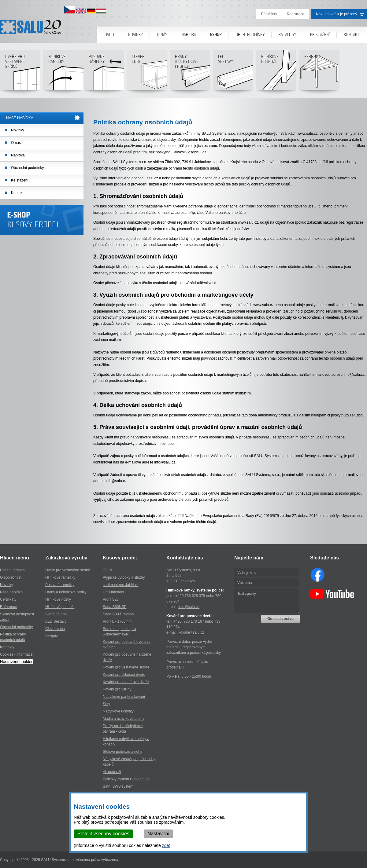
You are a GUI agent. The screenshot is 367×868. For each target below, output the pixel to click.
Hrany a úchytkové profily (66, 592)
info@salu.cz (189, 607)
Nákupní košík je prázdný (337, 14)
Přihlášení (269, 14)
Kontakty (7, 647)
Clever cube (147, 72)
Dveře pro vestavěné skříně (20, 72)
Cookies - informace (16, 654)
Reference (8, 607)
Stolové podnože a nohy (122, 752)
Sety (106, 704)
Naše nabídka (11, 592)
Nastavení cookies (17, 662)
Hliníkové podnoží (276, 72)
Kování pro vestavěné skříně (126, 667)
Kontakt (352, 35)
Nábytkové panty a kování (124, 697)
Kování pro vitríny (117, 689)
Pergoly (319, 72)
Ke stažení (320, 35)
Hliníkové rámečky (63, 72)
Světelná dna (56, 614)
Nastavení (158, 834)
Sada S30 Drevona (118, 614)
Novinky (135, 35)
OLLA (108, 570)
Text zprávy (267, 601)
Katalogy (287, 35)
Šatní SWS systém (118, 786)
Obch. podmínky (250, 35)
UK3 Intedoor (114, 592)
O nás (162, 35)
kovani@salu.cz (191, 632)
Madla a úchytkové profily (123, 719)
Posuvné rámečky (104, 72)
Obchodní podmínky (27, 168)
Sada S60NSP (115, 607)
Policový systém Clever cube (126, 779)
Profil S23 (111, 599)
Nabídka (189, 35)
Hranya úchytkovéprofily (190, 72)
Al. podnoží (112, 772)
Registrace (296, 14)
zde (166, 845)
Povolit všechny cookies (103, 834)
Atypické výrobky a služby (124, 577)
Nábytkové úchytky (118, 711)
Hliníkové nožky (58, 599)
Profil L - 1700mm (117, 621)
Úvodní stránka (12, 570)
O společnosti (11, 577)
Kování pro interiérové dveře (126, 682)
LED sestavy (233, 72)
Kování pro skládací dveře (124, 675)
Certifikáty (8, 599)
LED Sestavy (56, 621)
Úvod (109, 35)
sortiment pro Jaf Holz (121, 585)
